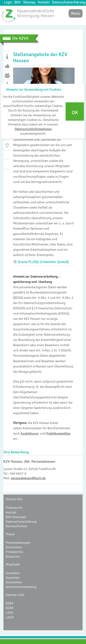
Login (8, 2)
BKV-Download (16, 517)
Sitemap (29, 2)
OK (75, 113)
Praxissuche (14, 508)
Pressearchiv (14, 552)
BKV (18, 2)
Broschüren (14, 547)
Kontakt (44, 2)
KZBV (10, 603)
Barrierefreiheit (17, 526)
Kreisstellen (14, 582)
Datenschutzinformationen (33, 129)
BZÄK (10, 608)
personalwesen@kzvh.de (28, 478)
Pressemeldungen (18, 543)
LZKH (10, 613)
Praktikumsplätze (58, 433)
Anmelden (13, 573)
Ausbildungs (29, 433)
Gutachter (13, 578)
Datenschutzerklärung (69, 2)
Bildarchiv (13, 557)
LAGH (10, 617)
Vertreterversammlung (21, 587)
